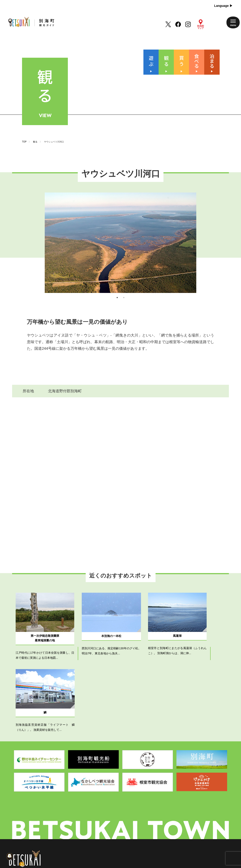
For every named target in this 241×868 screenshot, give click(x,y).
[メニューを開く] (233, 22)
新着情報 (130, 813)
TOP (24, 121)
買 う (103, 813)
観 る (103, 805)
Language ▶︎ (223, 6)
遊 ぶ (103, 797)
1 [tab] (117, 287)
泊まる (103, 828)
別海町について (135, 805)
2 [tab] (124, 287)
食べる (103, 820)
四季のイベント (135, 797)
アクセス (130, 820)
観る (35, 121)
